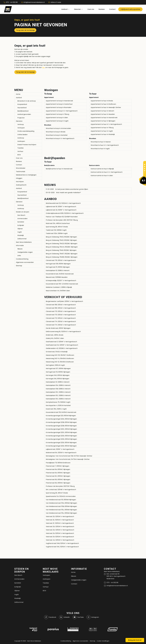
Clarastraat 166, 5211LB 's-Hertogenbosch (61, 305)
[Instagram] (93, 617)
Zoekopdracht (21, 185)
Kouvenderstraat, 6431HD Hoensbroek (60, 274)
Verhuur (20, 151)
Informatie (20, 245)
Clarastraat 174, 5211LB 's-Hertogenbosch (61, 321)
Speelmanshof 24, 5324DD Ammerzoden (61, 496)
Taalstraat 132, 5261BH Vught (56, 230)
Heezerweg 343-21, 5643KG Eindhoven (60, 362)
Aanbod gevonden (24, 114)
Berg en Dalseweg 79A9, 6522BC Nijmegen (61, 250)
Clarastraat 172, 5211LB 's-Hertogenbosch (61, 318)
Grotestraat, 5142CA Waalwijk (57, 352)
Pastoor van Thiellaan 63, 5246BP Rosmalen (62, 217)
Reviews (19, 161)
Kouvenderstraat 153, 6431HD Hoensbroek (61, 412)
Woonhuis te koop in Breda (56, 132)
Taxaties (20, 148)
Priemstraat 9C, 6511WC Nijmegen (58, 476)
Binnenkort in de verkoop (27, 101)
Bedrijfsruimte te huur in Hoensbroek (59, 169)
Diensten (19, 121)
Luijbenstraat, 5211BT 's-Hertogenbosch (60, 449)
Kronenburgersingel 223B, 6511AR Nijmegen (61, 422)
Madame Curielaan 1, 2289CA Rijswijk (59, 287)
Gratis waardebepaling (26, 131)
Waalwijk (21, 235)
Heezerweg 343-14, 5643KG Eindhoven (60, 358)
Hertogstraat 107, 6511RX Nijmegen (58, 368)
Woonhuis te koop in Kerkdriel (57, 135)
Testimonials (21, 172)
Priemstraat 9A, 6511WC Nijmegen (58, 469)
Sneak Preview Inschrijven (27, 145)
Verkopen (21, 128)
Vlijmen (20, 229)
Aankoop (21, 138)
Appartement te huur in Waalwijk (103, 134)
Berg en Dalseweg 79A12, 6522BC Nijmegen (61, 237)
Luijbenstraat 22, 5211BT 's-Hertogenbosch (61, 210)
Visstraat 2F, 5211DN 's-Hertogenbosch (60, 523)
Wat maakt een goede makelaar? (63, 193)
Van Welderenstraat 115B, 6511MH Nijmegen (61, 506)
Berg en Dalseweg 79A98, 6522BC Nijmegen (62, 257)
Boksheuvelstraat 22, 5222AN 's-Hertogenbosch (63, 203)
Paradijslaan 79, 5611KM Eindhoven (58, 463)
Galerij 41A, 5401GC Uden (55, 338)
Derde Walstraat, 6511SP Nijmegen (58, 328)
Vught (20, 232)
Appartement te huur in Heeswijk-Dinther (106, 107)
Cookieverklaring (22, 259)
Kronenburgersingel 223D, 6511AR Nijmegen (61, 436)
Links (19, 256)
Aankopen (21, 141)
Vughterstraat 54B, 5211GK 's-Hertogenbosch (62, 543)
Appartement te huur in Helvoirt (102, 111)
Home (18, 94)
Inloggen (19, 178)
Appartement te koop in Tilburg (57, 114)
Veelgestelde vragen (25, 252)
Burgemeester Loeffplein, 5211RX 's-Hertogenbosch (64, 301)
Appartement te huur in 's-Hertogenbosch (106, 124)
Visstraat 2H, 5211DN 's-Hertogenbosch (60, 533)
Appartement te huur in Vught (102, 131)
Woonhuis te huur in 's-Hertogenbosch (105, 145)
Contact (19, 165)
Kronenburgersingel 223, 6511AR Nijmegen (61, 416)
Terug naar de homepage (25, 30)
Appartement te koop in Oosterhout (59, 104)
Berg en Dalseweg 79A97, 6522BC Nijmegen (62, 254)
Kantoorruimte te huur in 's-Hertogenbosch (107, 172)
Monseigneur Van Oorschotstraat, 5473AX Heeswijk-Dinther (68, 459)
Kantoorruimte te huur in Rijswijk (102, 169)
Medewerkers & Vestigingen (26, 175)
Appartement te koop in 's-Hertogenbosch (62, 111)
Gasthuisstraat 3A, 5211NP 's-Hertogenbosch (62, 345)
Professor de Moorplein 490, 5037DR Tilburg (62, 220)
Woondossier (21, 168)
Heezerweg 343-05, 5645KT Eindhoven (60, 355)
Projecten (21, 118)
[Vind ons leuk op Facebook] (50, 617)
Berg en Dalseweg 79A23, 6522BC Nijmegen (62, 244)
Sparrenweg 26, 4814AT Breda (57, 493)
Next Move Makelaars (24, 242)
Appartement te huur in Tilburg (102, 128)
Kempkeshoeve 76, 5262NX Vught (58, 402)
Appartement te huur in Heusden (103, 114)
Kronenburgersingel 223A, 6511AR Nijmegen (61, 419)
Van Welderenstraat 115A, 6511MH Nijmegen (61, 503)
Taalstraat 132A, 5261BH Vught (57, 233)
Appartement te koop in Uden (57, 118)
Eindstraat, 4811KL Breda (55, 335)
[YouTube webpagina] (78, 617)
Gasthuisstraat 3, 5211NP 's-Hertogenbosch (61, 342)
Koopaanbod (22, 104)
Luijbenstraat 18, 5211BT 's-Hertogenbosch (61, 207)
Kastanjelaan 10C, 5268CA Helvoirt (58, 392)
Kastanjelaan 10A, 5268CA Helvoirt (58, 385)
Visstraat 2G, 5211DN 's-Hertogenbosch (60, 527)
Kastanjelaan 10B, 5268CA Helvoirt (58, 389)
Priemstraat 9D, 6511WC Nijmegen (58, 480)
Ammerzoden (22, 219)
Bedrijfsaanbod (23, 111)
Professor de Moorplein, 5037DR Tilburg (60, 486)
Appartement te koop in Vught (57, 121)
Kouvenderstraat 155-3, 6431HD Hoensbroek (62, 284)
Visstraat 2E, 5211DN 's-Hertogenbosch (60, 520)
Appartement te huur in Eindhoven (103, 104)
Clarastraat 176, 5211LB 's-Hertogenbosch (61, 260)
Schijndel (21, 225)
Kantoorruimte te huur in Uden (102, 176)
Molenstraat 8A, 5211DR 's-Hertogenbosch (61, 453)
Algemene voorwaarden (25, 262)
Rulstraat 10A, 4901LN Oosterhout (58, 223)
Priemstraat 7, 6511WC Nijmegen (57, 466)
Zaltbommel (22, 239)
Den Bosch (21, 215)
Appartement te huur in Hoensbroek (104, 118)
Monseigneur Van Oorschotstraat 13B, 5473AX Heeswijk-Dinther (69, 456)
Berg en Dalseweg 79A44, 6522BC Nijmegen (62, 247)
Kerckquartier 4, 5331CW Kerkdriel (58, 405)
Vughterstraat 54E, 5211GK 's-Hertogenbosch (62, 547)
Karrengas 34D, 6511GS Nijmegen (58, 375)
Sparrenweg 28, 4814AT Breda (57, 227)
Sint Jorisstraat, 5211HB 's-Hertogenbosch (61, 490)
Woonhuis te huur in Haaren (101, 142)
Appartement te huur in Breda (102, 101)
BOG (19, 155)
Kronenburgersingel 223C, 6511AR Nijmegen (61, 429)
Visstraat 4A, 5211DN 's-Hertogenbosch (60, 540)
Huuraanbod (22, 108)
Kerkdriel (21, 222)
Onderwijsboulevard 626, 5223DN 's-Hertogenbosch (65, 213)
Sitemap (19, 266)
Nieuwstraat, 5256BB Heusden (57, 277)
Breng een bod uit (135, 640)
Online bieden (22, 135)
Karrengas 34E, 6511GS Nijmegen (57, 379)
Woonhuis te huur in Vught (100, 149)
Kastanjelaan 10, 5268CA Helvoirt (58, 270)
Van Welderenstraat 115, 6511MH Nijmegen (61, 500)
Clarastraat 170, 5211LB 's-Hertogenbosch (61, 311)
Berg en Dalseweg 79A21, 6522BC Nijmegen (61, 240)
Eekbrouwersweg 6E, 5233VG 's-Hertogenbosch (63, 332)
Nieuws (20, 249)
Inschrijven (20, 182)
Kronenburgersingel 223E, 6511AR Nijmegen (61, 443)
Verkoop (21, 124)
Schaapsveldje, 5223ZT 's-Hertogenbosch (61, 281)
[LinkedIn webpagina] (64, 617)
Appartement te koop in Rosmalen (59, 107)
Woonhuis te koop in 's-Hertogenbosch (60, 138)
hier (43, 67)
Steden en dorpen (23, 212)
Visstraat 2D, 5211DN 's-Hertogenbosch (60, 516)
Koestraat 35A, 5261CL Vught (56, 409)
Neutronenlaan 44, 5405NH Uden (58, 291)
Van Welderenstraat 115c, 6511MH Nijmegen (61, 510)
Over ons (19, 158)
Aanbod (19, 98)
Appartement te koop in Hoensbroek (59, 101)
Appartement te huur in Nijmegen (103, 121)
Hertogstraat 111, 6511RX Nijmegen (58, 267)
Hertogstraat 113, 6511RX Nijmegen (58, 372)
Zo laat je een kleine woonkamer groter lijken (67, 189)
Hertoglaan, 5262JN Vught (55, 365)
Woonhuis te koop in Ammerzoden (58, 128)
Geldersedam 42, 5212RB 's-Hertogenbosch (62, 348)
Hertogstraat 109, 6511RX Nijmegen (58, 264)
